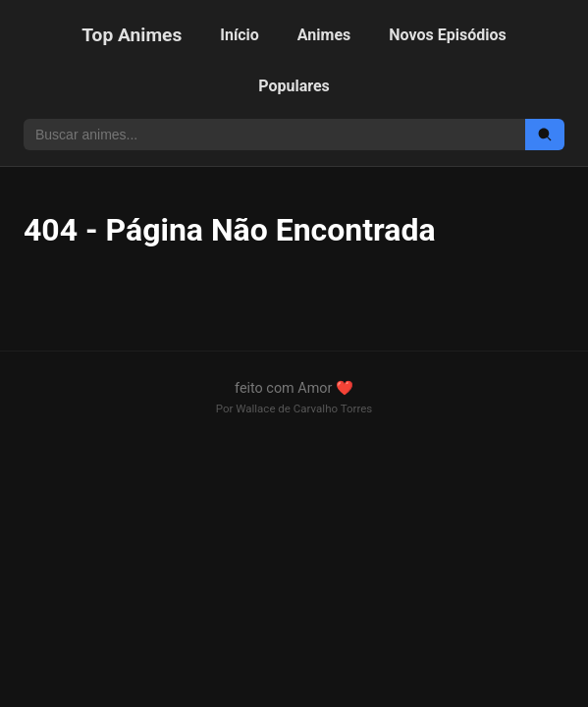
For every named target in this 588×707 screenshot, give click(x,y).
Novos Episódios (447, 35)
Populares (294, 86)
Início (240, 35)
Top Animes (132, 35)
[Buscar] (545, 135)
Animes (324, 35)
